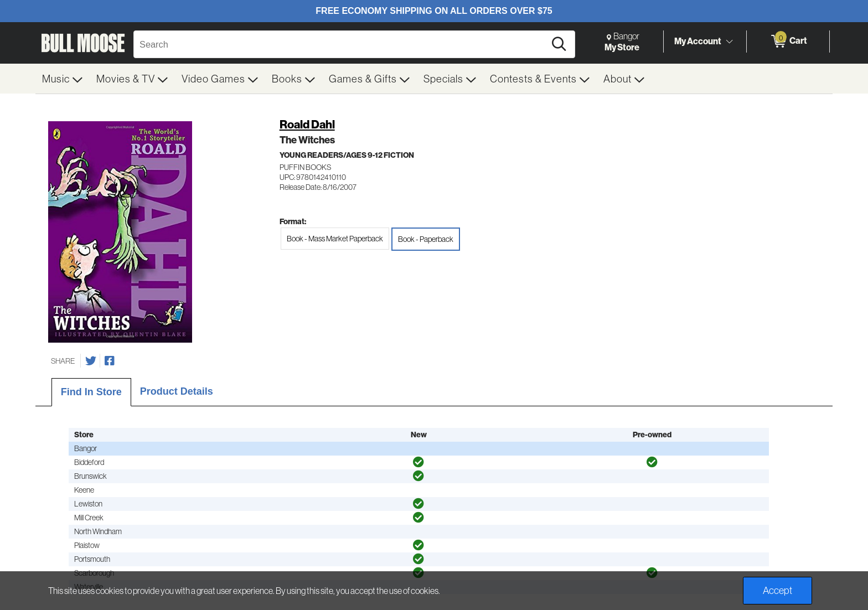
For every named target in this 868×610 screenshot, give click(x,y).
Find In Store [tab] (91, 392)
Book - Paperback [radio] (426, 239)
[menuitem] (63, 79)
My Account (698, 41)
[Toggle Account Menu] (729, 42)
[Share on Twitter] (91, 361)
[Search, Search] (341, 44)
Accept (777, 590)
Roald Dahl (307, 124)
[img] (418, 462)
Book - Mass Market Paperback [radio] (335, 239)
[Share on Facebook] (110, 361)
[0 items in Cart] (788, 42)
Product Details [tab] (177, 391)
